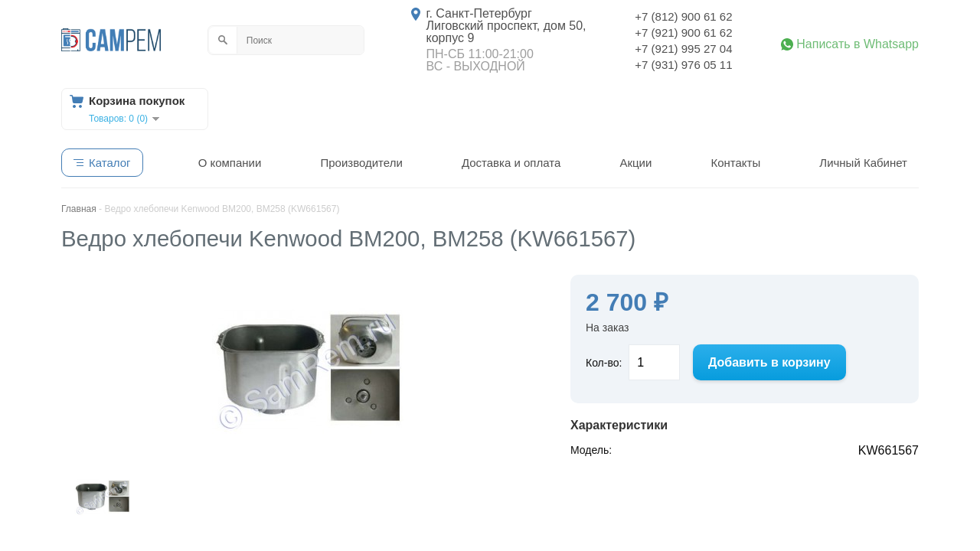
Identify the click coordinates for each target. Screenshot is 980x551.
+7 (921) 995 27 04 (683, 49)
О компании (230, 163)
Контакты (735, 163)
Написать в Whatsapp (857, 44)
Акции (635, 163)
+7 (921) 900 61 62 (683, 33)
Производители (361, 163)
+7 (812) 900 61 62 (683, 16)
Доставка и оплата (511, 163)
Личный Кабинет (863, 163)
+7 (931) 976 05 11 (683, 65)
